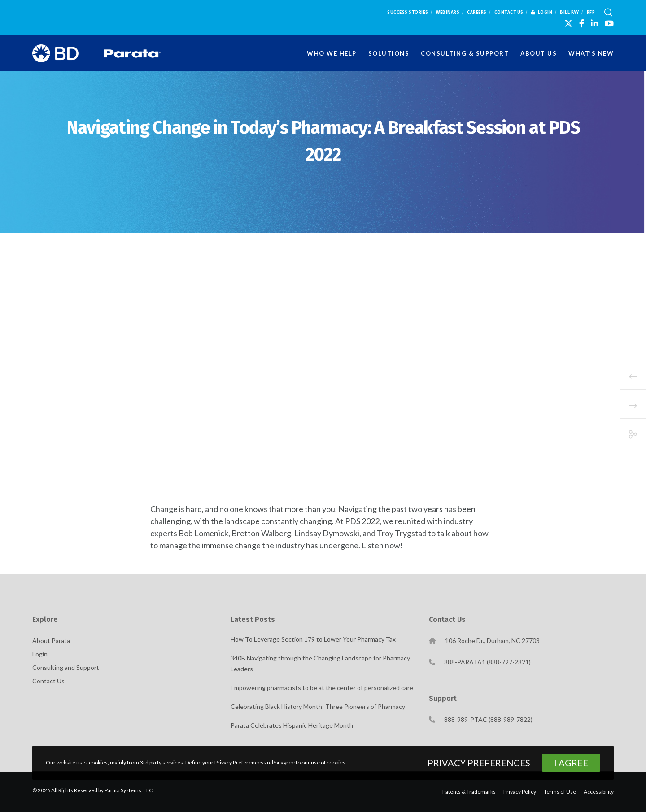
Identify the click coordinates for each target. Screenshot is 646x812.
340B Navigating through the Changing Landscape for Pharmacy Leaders (320, 663)
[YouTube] (609, 23)
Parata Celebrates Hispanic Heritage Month (292, 725)
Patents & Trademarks (469, 792)
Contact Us (509, 13)
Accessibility (599, 792)
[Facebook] (582, 23)
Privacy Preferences (479, 763)
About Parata (51, 640)
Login (542, 13)
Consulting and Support (66, 667)
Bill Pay (569, 13)
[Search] (608, 13)
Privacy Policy (520, 792)
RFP (591, 13)
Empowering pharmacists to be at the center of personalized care (322, 688)
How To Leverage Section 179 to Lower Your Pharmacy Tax (313, 639)
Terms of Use (560, 792)
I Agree (571, 763)
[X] (568, 23)
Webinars (448, 13)
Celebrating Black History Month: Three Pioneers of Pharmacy (318, 706)
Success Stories (408, 13)
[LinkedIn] (594, 23)
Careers (477, 13)
